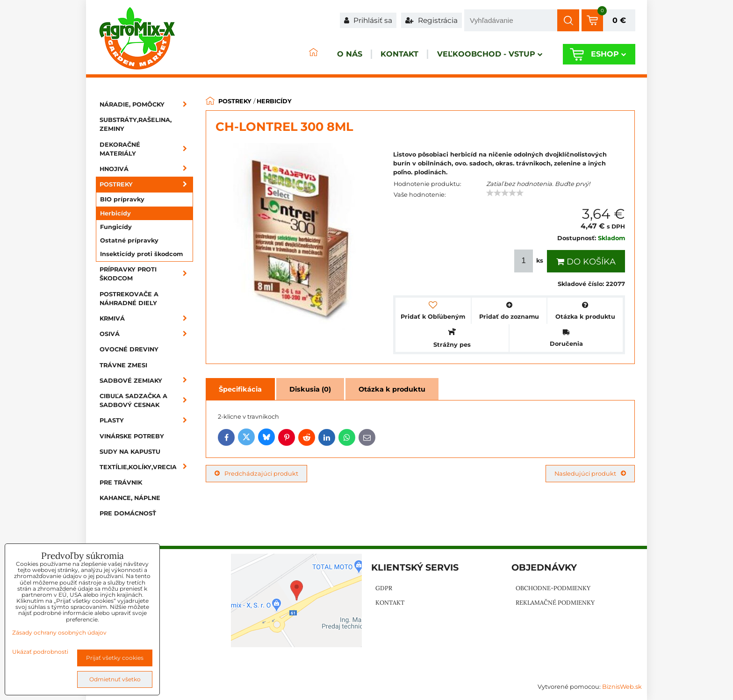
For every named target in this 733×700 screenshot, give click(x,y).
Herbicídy (115, 213)
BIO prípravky (122, 199)
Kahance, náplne (130, 498)
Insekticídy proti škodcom (141, 254)
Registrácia (431, 20)
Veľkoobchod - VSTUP (482, 54)
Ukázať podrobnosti (40, 652)
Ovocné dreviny (129, 349)
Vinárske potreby (132, 436)
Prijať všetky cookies (115, 658)
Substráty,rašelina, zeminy (136, 124)
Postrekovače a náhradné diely (129, 299)
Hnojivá (146, 169)
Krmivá (146, 318)
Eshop (605, 54)
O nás (326, 54)
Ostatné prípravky (129, 240)
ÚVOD (285, 54)
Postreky (146, 184)
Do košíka (586, 262)
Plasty (146, 420)
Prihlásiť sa (368, 20)
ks (530, 261)
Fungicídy (116, 227)
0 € (619, 20)
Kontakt (384, 54)
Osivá (146, 334)
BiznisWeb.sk (622, 687)
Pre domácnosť (128, 513)
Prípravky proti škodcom (146, 274)
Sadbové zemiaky (146, 381)
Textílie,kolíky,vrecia (146, 467)
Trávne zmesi (123, 365)
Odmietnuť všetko (115, 679)
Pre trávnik (121, 482)
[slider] (505, 193)
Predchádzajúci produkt (256, 474)
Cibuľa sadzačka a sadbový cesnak (146, 400)
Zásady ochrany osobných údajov (59, 632)
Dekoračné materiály (146, 149)
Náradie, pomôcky (146, 104)
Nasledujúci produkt (590, 474)
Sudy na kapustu (130, 452)
